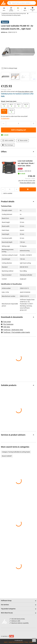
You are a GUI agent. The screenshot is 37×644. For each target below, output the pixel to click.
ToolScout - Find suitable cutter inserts (15, 332)
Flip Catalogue (8, 145)
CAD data (5, 327)
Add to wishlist (8, 141)
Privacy (26, 642)
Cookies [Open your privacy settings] (31, 642)
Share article (22, 141)
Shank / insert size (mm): (9, 101)
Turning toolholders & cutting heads (11, 15)
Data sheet (6, 322)
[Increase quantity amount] (34, 124)
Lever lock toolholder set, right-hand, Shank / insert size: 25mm (26, 163)
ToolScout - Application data (12, 330)
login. (3, 96)
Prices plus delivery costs (25, 92)
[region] (18, 76)
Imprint (6, 642)
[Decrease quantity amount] (3, 124)
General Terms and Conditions (16, 642)
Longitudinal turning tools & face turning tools (14, 14)
